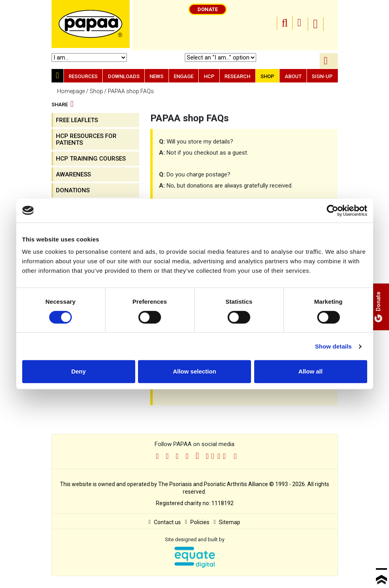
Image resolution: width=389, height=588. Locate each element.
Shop (267, 76)
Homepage (71, 91)
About (293, 76)
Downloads (124, 76)
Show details (333, 346)
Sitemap (227, 522)
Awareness (73, 174)
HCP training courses (91, 159)
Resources (83, 76)
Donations (73, 190)
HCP (209, 76)
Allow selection (194, 371)
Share (63, 105)
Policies (197, 522)
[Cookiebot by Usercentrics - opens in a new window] (332, 211)
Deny (79, 371)
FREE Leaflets (77, 120)
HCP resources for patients (86, 139)
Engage (184, 76)
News (156, 76)
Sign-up (322, 76)
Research (237, 76)
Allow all (311, 371)
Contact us (165, 522)
